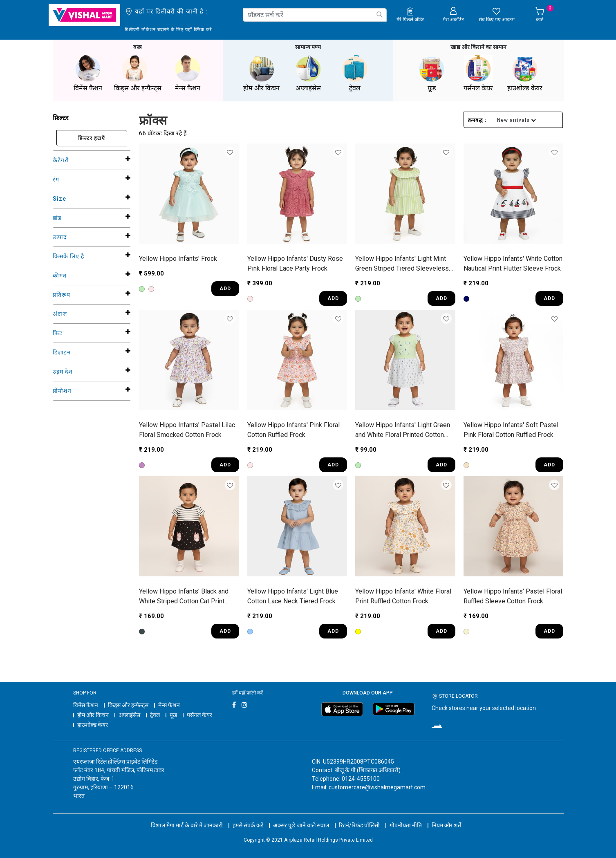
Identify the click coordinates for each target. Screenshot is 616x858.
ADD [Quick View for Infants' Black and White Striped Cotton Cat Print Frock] (225, 631)
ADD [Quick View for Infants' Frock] (225, 289)
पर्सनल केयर (199, 715)
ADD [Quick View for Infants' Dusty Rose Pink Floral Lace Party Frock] (333, 298)
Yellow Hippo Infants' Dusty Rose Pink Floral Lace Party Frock (295, 263)
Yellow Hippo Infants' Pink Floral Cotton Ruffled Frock (293, 430)
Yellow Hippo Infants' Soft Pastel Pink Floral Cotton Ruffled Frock (511, 430)
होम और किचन (93, 715)
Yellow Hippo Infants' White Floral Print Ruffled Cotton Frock (403, 596)
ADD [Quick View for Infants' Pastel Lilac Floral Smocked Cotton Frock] (225, 465)
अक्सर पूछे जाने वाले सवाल (301, 825)
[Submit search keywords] (379, 15)
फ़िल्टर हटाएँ (92, 138)
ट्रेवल (155, 715)
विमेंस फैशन (86, 705)
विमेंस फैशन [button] (88, 73)
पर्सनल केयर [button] (478, 73)
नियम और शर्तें (446, 825)
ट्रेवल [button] (355, 73)
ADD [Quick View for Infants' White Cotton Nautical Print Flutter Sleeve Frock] (549, 298)
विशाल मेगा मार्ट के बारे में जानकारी (187, 825)
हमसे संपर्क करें (248, 825)
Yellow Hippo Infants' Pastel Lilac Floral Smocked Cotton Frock (187, 430)
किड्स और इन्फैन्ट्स (128, 705)
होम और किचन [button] (262, 73)
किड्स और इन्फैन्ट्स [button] (138, 73)
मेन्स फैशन (169, 705)
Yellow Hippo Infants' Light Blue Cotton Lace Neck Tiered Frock (293, 596)
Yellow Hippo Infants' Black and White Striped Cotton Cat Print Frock (184, 597)
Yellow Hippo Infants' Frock (178, 259)
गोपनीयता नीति (406, 825)
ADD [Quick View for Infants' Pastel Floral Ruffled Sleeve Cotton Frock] (549, 631)
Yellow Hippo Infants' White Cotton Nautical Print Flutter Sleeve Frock (513, 263)
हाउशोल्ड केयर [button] (525, 73)
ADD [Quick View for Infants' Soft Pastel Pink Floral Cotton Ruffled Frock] (549, 465)
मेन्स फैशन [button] (188, 73)
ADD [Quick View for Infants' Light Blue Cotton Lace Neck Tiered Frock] (333, 631)
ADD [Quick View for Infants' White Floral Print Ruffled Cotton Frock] (441, 631)
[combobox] (315, 15)
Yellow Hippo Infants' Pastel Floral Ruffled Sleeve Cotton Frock (513, 596)
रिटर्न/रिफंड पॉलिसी (359, 825)
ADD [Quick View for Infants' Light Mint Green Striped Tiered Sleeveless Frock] (441, 298)
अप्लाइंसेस (129, 715)
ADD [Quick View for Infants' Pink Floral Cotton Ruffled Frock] (333, 465)
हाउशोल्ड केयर (93, 725)
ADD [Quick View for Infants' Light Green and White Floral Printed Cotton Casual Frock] (441, 465)
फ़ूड (173, 715)
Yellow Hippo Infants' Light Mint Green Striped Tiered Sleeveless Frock (402, 264)
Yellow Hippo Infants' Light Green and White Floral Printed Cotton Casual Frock (403, 430)
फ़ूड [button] (432, 73)
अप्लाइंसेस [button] (308, 73)
